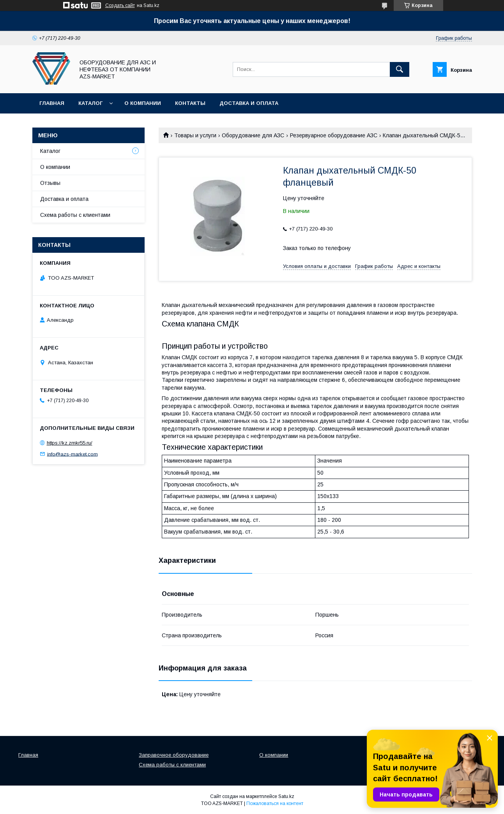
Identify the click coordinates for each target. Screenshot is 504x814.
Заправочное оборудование (174, 755)
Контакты (190, 103)
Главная (52, 103)
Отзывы (50, 183)
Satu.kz (286, 796)
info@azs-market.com (73, 454)
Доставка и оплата (249, 103)
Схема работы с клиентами (75, 215)
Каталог (90, 103)
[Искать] (400, 69)
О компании (143, 103)
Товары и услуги (195, 135)
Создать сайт (120, 5)
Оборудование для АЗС (253, 135)
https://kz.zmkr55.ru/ (70, 443)
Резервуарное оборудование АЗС (334, 135)
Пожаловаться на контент (275, 803)
